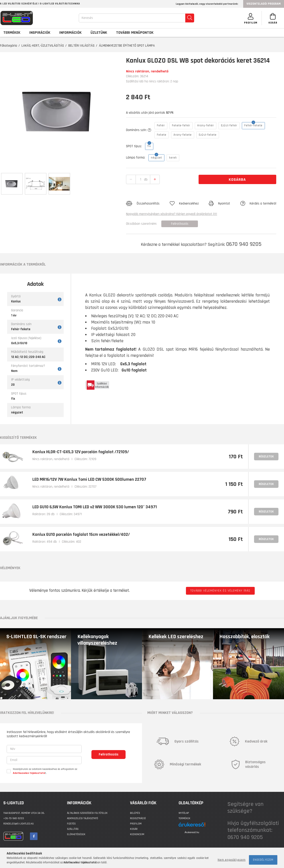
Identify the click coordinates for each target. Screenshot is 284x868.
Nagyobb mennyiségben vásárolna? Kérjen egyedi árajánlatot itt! (172, 214)
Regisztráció (138, 818)
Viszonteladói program (264, 4)
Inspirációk (40, 33)
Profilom (136, 824)
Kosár (134, 829)
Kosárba (237, 180)
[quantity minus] (131, 180)
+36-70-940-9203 (14, 818)
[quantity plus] (155, 180)
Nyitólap (184, 813)
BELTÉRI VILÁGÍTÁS (81, 46)
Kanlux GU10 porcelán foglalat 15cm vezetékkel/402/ (81, 534)
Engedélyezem (263, 860)
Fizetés (71, 824)
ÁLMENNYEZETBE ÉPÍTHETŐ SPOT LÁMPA (127, 46)
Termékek (184, 818)
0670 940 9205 (244, 244)
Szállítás (73, 829)
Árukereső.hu (192, 832)
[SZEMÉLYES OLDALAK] (251, 18)
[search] (190, 18)
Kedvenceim (137, 834)
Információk (70, 33)
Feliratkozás (109, 754)
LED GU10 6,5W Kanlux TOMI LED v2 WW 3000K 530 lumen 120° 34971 (95, 507)
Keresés (87, 18)
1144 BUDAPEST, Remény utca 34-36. (24, 813)
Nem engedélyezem (232, 860)
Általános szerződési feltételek (87, 813)
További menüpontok (135, 33)
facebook (34, 836)
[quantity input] (141, 179)
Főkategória (9, 46)
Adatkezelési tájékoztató (83, 818)
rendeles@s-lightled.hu (19, 824)
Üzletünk (99, 33)
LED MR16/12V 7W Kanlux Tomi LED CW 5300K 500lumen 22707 (89, 479)
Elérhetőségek (76, 834)
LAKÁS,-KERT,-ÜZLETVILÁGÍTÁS (43, 46)
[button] (143, 204)
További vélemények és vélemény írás (220, 591)
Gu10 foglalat (134, 370)
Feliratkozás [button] (180, 224)
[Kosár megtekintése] (273, 18)
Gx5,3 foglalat (133, 364)
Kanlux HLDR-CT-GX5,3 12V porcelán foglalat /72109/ (81, 452)
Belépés (135, 813)
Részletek (266, 457)
